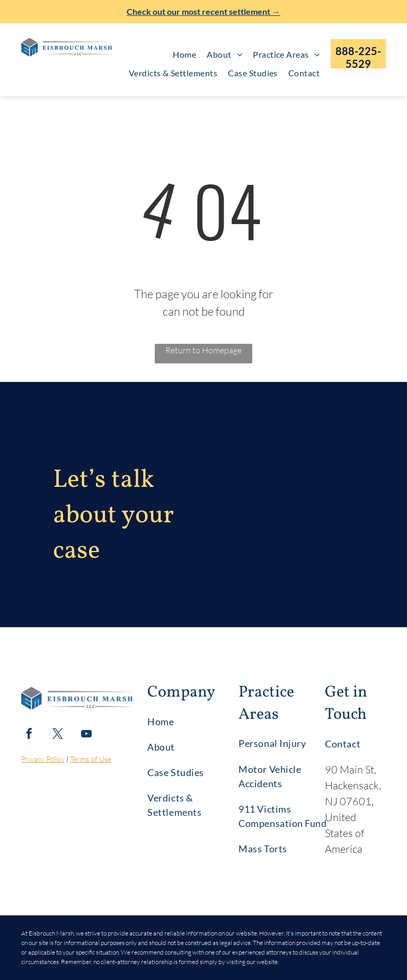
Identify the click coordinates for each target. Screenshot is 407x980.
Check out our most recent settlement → (203, 11)
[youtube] (86, 735)
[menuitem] (184, 55)
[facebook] (29, 735)
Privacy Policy (43, 759)
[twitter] (58, 735)
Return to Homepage (203, 350)
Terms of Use (91, 759)
